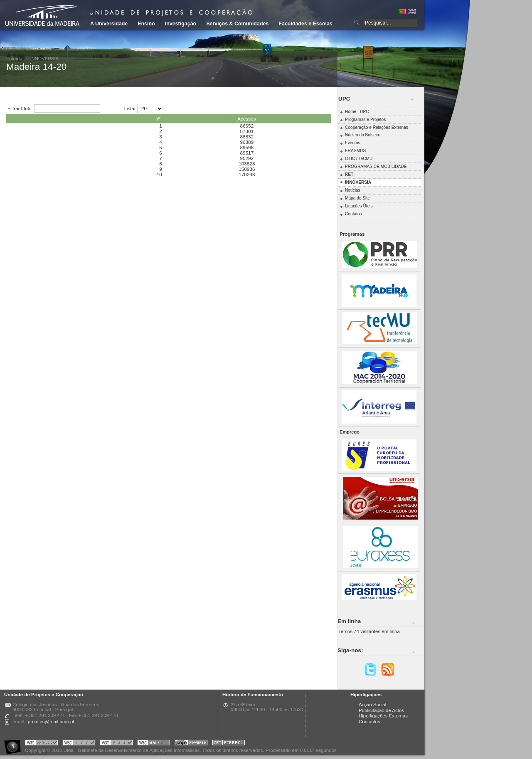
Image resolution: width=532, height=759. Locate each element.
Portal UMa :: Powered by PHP (191, 744)
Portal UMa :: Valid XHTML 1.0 (42, 744)
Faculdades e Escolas (305, 24)
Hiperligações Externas (383, 716)
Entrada (14, 59)
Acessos (246, 119)
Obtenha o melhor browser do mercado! (229, 744)
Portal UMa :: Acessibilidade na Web (15, 744)
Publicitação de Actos (381, 710)
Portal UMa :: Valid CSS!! (79, 744)
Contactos (369, 722)
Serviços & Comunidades (237, 24)
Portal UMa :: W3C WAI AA (154, 744)
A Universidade (109, 24)
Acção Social (372, 705)
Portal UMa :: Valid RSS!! (116, 744)
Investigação (181, 24)
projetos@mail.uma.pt (51, 722)
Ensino (146, 24)
